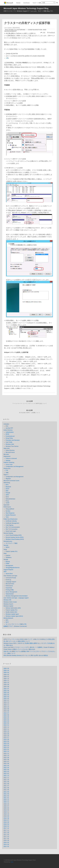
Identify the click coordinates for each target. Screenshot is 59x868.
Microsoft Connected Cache (11, 481)
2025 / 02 (6, 699)
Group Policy (9, 438)
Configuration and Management (14, 466)
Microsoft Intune (10, 452)
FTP (7, 471)
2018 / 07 (6, 820)
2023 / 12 (6, 727)
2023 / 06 (6, 739)
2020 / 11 (6, 802)
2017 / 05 (6, 834)
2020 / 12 (6, 800)
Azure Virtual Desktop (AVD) (14, 535)
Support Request (8, 570)
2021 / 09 (6, 782)
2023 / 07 (6, 737)
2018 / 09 (6, 816)
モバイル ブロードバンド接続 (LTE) (16, 624)
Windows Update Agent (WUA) (14, 616)
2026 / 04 (6, 671)
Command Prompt (11, 578)
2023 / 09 (6, 733)
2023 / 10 (6, 731)
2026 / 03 (6, 673)
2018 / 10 (6, 814)
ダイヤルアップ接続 (12, 543)
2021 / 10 (6, 780)
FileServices (7, 469)
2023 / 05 (6, 741)
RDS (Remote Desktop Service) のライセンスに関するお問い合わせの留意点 (26, 655)
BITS (7, 485)
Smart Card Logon (11, 531)
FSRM (7, 564)
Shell (5, 553)
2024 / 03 (6, 721)
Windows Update (8, 606)
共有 (44, 33)
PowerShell (9, 588)
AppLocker (7, 448)
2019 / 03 (6, 810)
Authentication (10, 432)
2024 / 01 (6, 725)
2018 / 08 (6, 818)
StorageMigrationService (13, 568)
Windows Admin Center (10, 602)
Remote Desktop (8, 533)
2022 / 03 (6, 770)
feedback (52, 33)
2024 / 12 (6, 703)
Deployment (7, 456)
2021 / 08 (6, 784)
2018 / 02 (6, 826)
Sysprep (8, 460)
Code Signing (9, 525)
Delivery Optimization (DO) (13, 608)
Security (6, 545)
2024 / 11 (6, 705)
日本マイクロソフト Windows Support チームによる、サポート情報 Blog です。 (29, 11)
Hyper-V (6, 475)
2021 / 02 (6, 796)
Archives (27, 3)
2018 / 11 (6, 812)
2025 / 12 (6, 679)
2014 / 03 (6, 844)
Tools (7, 517)
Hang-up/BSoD (10, 509)
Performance (7, 507)
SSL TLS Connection (12, 529)
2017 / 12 (6, 828)
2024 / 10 (6, 707)
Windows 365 (7, 600)
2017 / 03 (6, 836)
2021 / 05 (6, 790)
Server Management (11, 592)
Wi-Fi (7, 622)
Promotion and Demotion (13, 440)
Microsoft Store (10, 584)
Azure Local (9, 464)
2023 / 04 (6, 743)
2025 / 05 (6, 693)
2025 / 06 (6, 691)
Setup (5, 549)
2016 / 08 (6, 840)
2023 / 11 (6, 729)
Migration (8, 479)
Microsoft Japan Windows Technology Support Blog (26, 8)
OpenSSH (6, 505)
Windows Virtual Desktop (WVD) (15, 539)
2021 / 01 (6, 798)
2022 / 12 (6, 751)
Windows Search (8, 604)
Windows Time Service (12, 446)
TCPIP (7, 503)
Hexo (12, 862)
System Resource (11, 515)
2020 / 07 (6, 806)
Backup (8, 562)
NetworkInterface (10, 499)
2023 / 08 (6, 735)
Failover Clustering (15, 30)
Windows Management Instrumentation (17, 596)
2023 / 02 (6, 747)
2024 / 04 (6, 719)
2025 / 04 (6, 695)
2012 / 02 (6, 846)
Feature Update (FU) (11, 551)
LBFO (7, 495)
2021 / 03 (6, 794)
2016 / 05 (6, 842)
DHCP (7, 489)
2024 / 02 (6, 723)
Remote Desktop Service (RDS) (15, 537)
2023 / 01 (6, 749)
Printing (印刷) (10, 590)
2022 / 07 (6, 761)
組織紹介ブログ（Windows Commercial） (16, 626)
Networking (7, 483)
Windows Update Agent (12, 614)
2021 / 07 (6, 786)
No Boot (8, 511)
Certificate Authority (11, 521)
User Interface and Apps (10, 576)
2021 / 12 (6, 776)
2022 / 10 (6, 755)
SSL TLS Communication (13, 527)
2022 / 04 (6, 768)
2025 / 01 (6, 701)
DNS (7, 491)
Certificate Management (12, 523)
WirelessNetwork (8, 618)
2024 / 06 (6, 715)
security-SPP (9, 428)
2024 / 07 (6, 713)
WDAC (8, 547)
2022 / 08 (6, 759)
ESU (7, 426)
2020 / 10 (6, 804)
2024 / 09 (6, 709)
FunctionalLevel (10, 436)
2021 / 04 (6, 792)
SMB (7, 473)
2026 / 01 (6, 677)
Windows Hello (10, 444)
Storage (6, 559)
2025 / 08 (6, 687)
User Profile (9, 442)
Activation (6, 424)
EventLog (8, 580)
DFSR (7, 434)
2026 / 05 (6, 669)
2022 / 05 (6, 766)
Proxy (7, 501)
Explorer (8, 555)
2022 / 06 (6, 763)
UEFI (5, 572)
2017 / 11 (6, 830)
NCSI (7, 497)
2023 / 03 (6, 745)
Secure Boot (9, 574)
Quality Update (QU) (11, 612)
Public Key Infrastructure (11, 519)
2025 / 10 (6, 683)
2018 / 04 (6, 824)
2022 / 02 (6, 772)
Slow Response (10, 513)
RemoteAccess (8, 541)
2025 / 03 (6, 697)
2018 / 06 (6, 822)
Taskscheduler (10, 594)
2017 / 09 (6, 832)
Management (9, 566)
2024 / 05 (6, 717)
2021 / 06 (6, 788)
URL (8, 58)
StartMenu (9, 557)
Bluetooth (8, 487)
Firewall (8, 493)
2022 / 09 (6, 757)
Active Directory (8, 430)
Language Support (11, 582)
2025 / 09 (6, 685)
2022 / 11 (6, 753)
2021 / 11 (6, 778)
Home (18, 3)
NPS (7, 620)
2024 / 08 (6, 711)
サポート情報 (37, 3)
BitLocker (6, 454)
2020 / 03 (6, 808)
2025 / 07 (6, 689)
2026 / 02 (6, 675)
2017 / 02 (6, 838)
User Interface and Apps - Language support (16, 598)
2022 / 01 (6, 774)
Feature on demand (11, 458)
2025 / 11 (6, 681)
